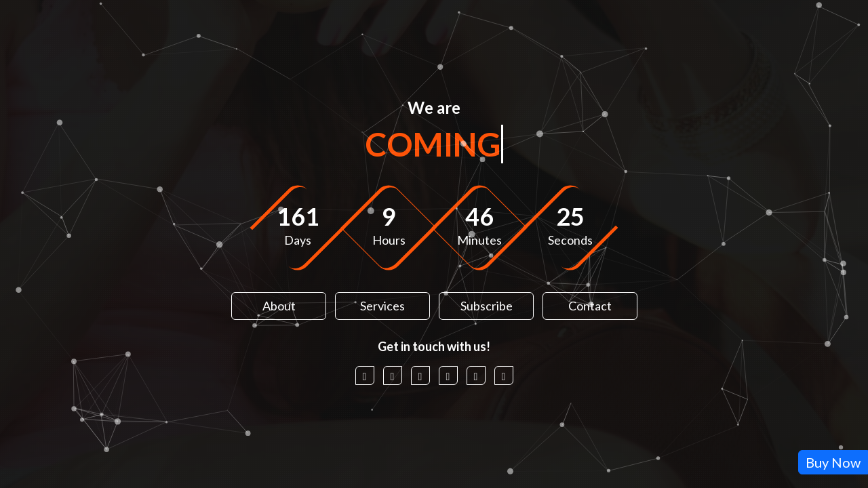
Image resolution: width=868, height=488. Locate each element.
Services (382, 306)
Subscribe (486, 306)
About (278, 306)
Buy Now (833, 462)
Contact (590, 306)
